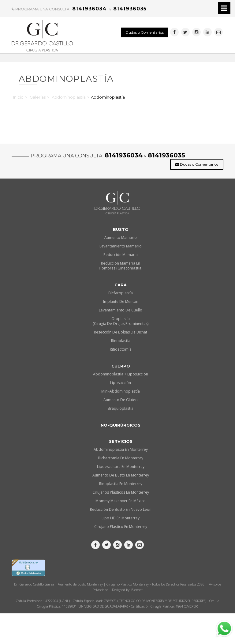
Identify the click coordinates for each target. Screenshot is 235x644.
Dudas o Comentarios (145, 32)
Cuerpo (121, 366)
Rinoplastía (121, 341)
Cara (121, 285)
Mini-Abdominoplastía (121, 391)
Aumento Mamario (121, 237)
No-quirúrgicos (121, 425)
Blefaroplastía (121, 293)
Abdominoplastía (69, 97)
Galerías (38, 97)
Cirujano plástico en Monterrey (121, 527)
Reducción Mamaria (121, 255)
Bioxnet (137, 590)
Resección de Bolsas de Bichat (121, 332)
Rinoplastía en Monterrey (121, 484)
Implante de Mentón (121, 301)
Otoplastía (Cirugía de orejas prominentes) (121, 321)
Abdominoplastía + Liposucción (121, 374)
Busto (121, 229)
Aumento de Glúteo (121, 400)
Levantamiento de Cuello (121, 310)
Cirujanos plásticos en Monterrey (121, 492)
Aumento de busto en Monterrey (121, 475)
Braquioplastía (121, 408)
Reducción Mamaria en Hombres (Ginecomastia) (121, 266)
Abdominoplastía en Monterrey (121, 449)
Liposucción (121, 383)
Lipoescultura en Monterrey (121, 467)
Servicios (121, 441)
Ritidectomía (121, 349)
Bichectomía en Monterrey (121, 458)
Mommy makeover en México (121, 501)
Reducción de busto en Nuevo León (121, 509)
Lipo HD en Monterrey (121, 518)
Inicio (18, 97)
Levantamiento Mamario (121, 246)
